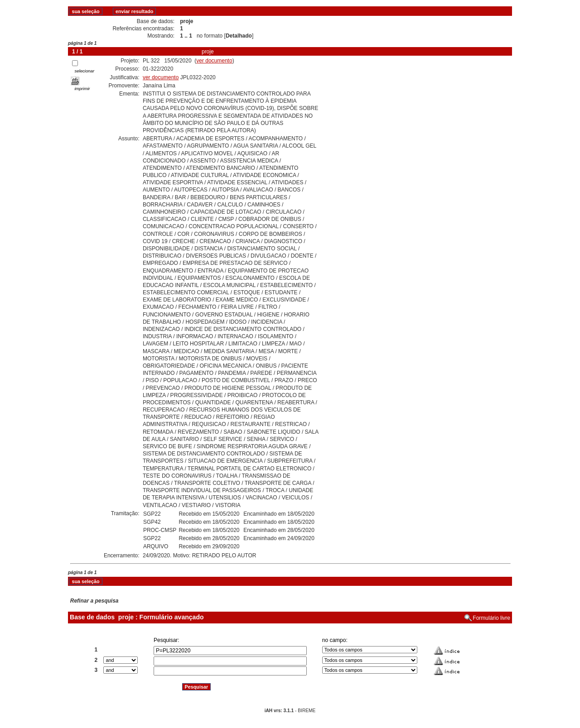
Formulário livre (491, 618)
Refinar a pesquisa (94, 601)
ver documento (214, 61)
